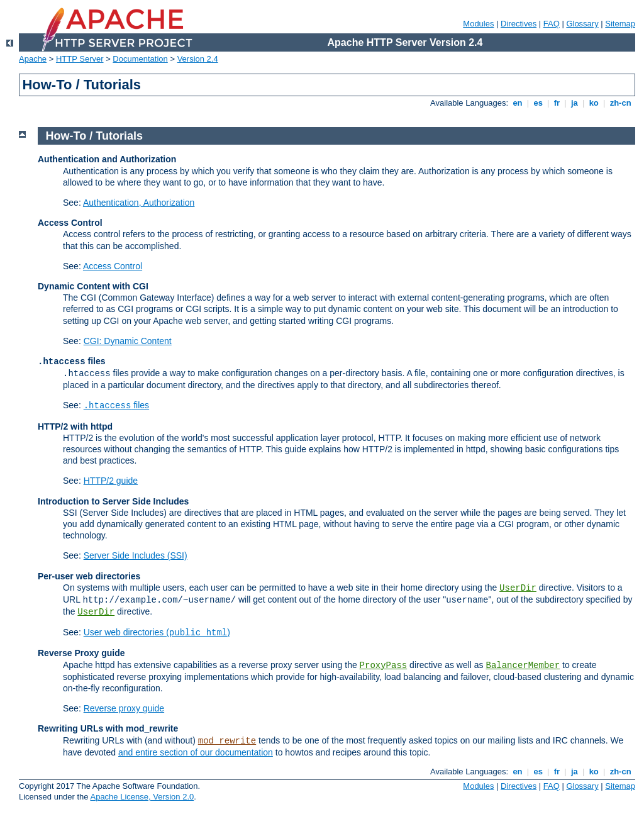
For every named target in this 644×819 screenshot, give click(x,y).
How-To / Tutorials (94, 136)
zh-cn (620, 103)
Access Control (113, 266)
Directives (519, 24)
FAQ (552, 24)
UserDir (518, 588)
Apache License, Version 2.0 (142, 797)
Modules (478, 24)
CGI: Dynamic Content (128, 341)
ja (574, 103)
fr (557, 103)
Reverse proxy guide (124, 708)
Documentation (140, 59)
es (538, 103)
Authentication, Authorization (139, 203)
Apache (33, 59)
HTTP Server (80, 59)
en (518, 103)
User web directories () (157, 632)
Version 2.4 (198, 59)
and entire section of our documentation (196, 752)
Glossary (582, 24)
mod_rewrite (227, 741)
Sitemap (620, 24)
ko (594, 103)
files (116, 405)
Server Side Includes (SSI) (136, 555)
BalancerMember (523, 666)
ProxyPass (384, 666)
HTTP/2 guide (111, 481)
